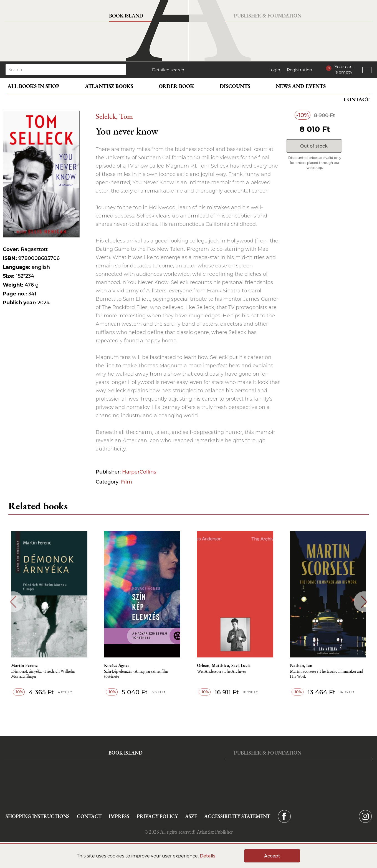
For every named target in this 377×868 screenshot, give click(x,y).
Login (274, 70)
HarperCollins (139, 472)
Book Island (126, 16)
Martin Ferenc (24, 665)
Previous (13, 602)
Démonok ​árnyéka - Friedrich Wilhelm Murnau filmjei (43, 674)
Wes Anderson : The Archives (222, 671)
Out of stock (314, 146)
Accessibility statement (237, 816)
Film (126, 482)
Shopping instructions (38, 816)
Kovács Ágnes (117, 665)
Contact (357, 99)
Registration (299, 70)
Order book (176, 86)
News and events (301, 86)
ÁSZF (191, 816)
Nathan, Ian (301, 665)
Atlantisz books (109, 86)
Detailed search (168, 70)
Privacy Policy (157, 816)
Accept (272, 856)
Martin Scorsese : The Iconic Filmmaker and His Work (327, 674)
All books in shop (33, 86)
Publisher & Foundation (268, 16)
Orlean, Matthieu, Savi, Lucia (224, 665)
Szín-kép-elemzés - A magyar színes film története (136, 674)
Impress (119, 816)
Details (208, 856)
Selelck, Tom (114, 116)
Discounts (235, 86)
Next (364, 602)
